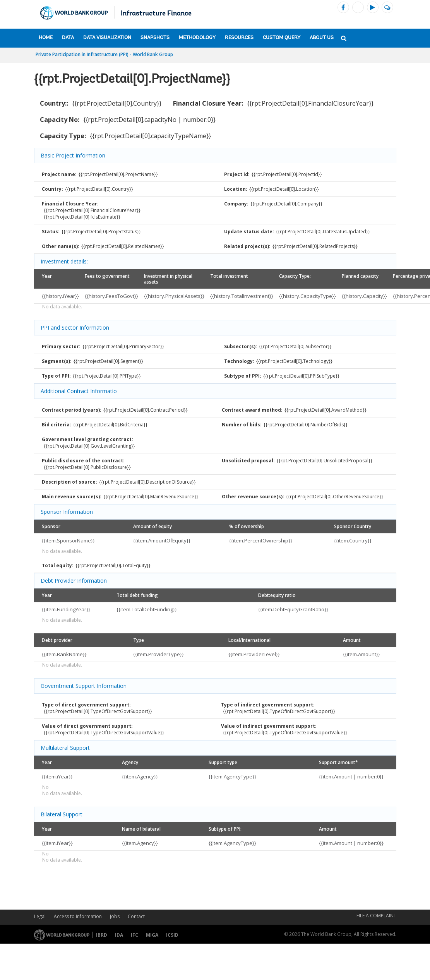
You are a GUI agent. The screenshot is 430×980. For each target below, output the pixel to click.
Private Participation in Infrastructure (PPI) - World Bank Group (104, 54)
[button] (344, 38)
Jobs (115, 916)
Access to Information (78, 916)
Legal (40, 916)
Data (68, 38)
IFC (134, 935)
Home (46, 38)
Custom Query (282, 38)
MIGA (152, 935)
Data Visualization (107, 38)
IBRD (102, 935)
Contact (136, 916)
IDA (119, 935)
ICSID (172, 935)
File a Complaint (376, 916)
